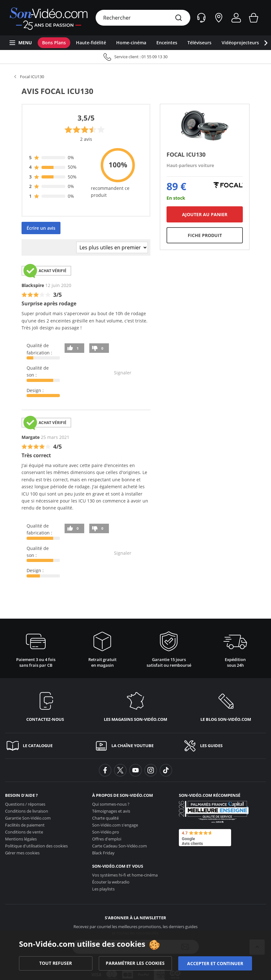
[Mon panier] (254, 18)
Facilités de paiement (25, 825)
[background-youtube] (135, 770)
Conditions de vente (24, 832)
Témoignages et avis (111, 811)
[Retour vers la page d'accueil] (49, 18)
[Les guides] (224, 746)
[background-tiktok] (166, 770)
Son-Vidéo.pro (106, 832)
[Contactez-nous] (45, 705)
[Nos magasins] (219, 18)
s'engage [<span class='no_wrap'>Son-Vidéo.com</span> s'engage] (115, 825)
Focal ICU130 (32, 77)
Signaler (123, 373)
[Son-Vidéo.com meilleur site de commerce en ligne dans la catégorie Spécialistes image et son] (214, 812)
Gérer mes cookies (22, 853)
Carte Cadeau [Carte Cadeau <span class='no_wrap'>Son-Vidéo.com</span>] (120, 846)
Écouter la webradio (111, 882)
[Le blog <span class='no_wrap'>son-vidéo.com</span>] (226, 705)
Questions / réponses (25, 804)
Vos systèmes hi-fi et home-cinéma (125, 875)
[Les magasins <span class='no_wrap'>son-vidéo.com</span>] (135, 705)
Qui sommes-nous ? (111, 804)
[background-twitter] (120, 770)
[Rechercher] (179, 18)
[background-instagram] (151, 770)
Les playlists (103, 889)
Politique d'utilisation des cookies (36, 846)
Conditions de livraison (27, 811)
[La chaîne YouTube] (135, 746)
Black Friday (103, 853)
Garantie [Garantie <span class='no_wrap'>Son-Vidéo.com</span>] (28, 818)
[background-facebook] (105, 770)
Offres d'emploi (107, 839)
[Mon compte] (236, 18)
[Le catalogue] (47, 746)
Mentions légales (21, 839)
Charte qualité (105, 818)
